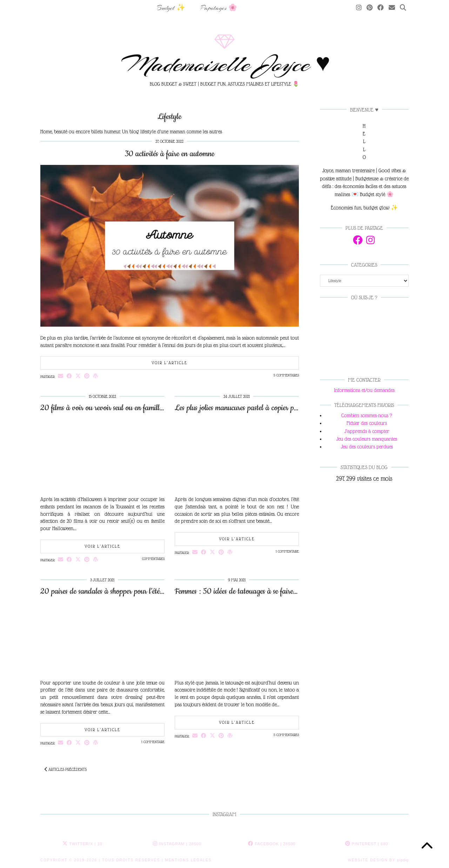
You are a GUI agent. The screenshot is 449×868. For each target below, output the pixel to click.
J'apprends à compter (367, 431)
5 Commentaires (286, 375)
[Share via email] (61, 376)
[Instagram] (359, 8)
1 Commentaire (287, 551)
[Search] (403, 8)
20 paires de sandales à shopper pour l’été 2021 (109, 591)
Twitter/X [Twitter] (82, 844)
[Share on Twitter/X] (78, 376)
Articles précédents (66, 769)
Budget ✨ (171, 8)
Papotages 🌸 (219, 8)
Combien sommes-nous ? (367, 415)
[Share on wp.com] (96, 376)
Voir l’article (169, 363)
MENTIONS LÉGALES (188, 860)
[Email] (392, 8)
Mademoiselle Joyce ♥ (225, 64)
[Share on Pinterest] (87, 376)
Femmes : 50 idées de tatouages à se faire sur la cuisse (252, 591)
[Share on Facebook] (69, 376)
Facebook (272, 844)
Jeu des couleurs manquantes (367, 439)
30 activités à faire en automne (170, 154)
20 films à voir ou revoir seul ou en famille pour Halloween (125, 408)
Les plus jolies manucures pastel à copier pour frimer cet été (258, 408)
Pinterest (367, 844)
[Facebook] (381, 8)
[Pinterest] (370, 8)
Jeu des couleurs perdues (367, 447)
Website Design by (378, 860)
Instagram (177, 844)
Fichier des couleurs (367, 423)
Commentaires (153, 559)
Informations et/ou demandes (364, 390)
